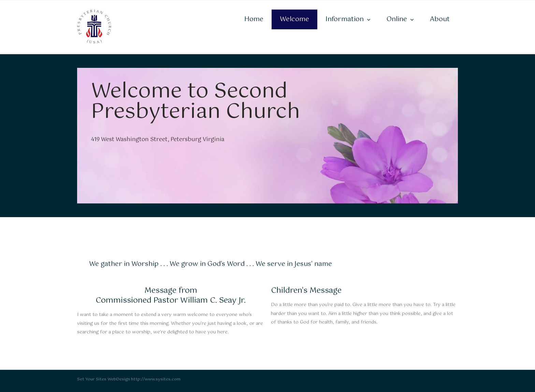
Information (345, 19)
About (440, 19)
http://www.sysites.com (156, 379)
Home (254, 19)
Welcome (294, 19)
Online (397, 19)
